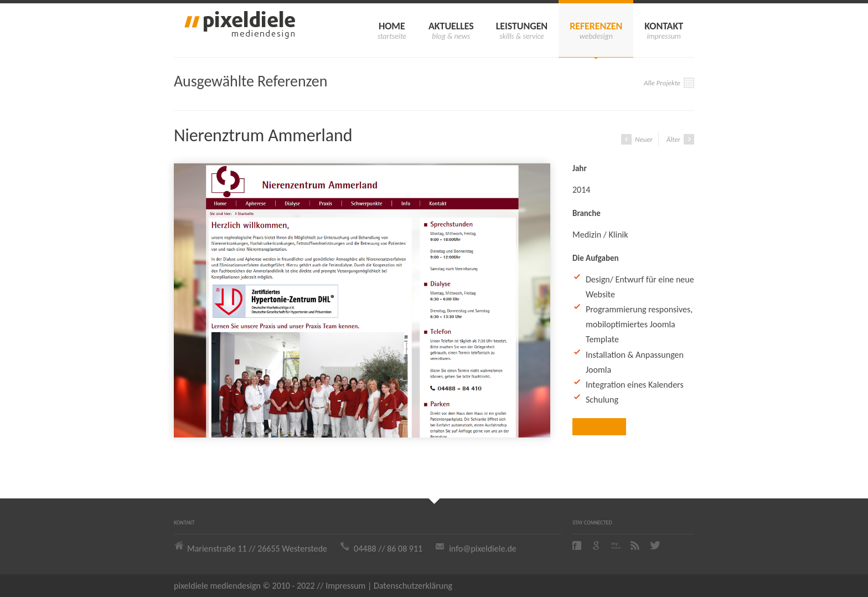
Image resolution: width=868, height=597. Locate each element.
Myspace (617, 545)
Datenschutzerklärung (413, 586)
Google (597, 545)
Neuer (637, 139)
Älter (680, 139)
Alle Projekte (669, 83)
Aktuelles (451, 26)
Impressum (345, 586)
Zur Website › (599, 426)
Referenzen (596, 26)
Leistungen (522, 26)
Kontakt (664, 26)
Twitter (655, 545)
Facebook (578, 545)
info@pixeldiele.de (483, 549)
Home (392, 26)
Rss (636, 545)
